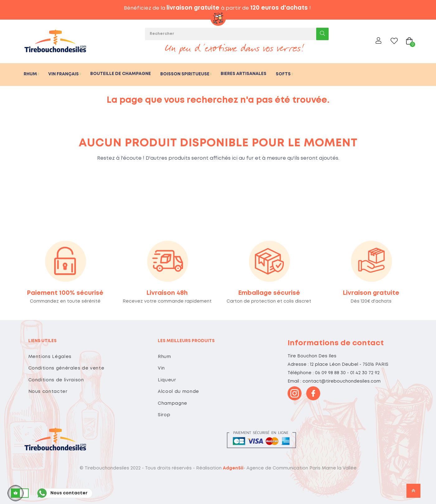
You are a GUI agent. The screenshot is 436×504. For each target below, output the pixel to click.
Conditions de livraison (56, 380)
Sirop (164, 415)
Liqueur (167, 380)
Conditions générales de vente (66, 368)
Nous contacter (48, 392)
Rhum (164, 357)
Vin (161, 368)
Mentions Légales (50, 357)
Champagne (173, 403)
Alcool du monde (178, 392)
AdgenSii (233, 468)
